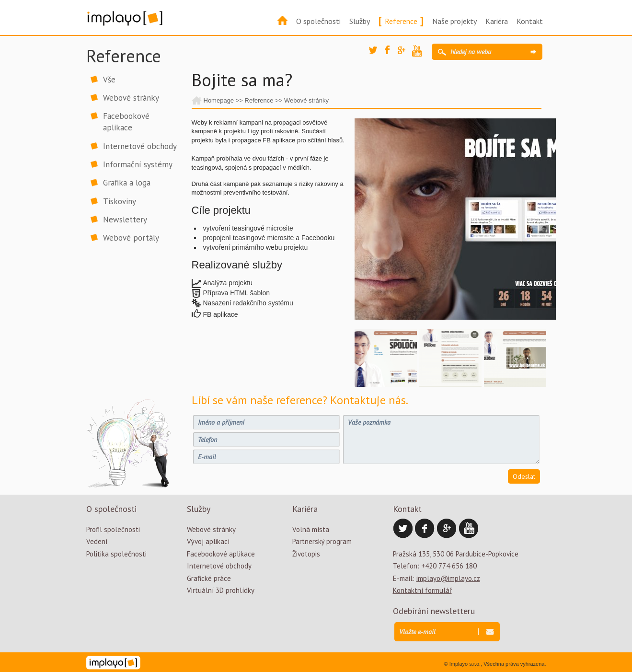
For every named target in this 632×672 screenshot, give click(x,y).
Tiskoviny (120, 201)
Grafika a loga (127, 183)
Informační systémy (138, 164)
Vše (109, 80)
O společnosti (318, 21)
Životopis (306, 554)
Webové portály (131, 238)
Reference (401, 21)
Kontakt (530, 21)
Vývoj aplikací (208, 541)
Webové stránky (131, 98)
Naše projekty (454, 21)
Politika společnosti (116, 554)
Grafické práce (209, 578)
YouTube (419, 52)
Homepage (219, 100)
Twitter (376, 54)
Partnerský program (322, 541)
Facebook (392, 53)
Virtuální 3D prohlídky (221, 590)
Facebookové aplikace (126, 122)
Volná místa (311, 529)
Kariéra (497, 21)
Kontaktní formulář (422, 590)
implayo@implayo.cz (448, 578)
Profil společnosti (113, 529)
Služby (360, 21)
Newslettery (125, 220)
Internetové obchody (140, 146)
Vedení (97, 541)
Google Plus (405, 54)
